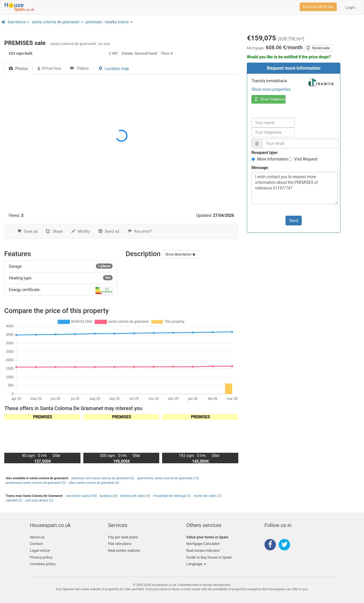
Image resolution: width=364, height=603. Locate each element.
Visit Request (306, 159)
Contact (36, 544)
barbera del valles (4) (135, 496)
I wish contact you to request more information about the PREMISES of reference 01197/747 (295, 188)
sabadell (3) (14, 500)
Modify (81, 231)
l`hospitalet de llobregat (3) (172, 496)
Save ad (27, 231)
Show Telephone (270, 99)
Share (54, 231)
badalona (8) (109, 496)
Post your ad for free (318, 7)
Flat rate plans (120, 544)
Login (350, 7)
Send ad (109, 231)
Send (294, 221)
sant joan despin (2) (39, 500)
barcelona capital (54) (81, 496)
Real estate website (124, 550)
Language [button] (196, 564)
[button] (28, 22)
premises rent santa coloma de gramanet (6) (103, 478)
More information (272, 159)
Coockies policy (43, 564)
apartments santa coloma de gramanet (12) (168, 478)
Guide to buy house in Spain (209, 557)
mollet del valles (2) (207, 496)
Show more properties (271, 89)
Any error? (140, 231)
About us (37, 537)
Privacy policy (41, 557)
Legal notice (40, 550)
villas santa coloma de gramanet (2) (94, 483)
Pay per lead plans (123, 537)
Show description (180, 254)
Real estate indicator (203, 550)
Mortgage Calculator (203, 544)
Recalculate (318, 48)
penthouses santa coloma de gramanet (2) (36, 483)
